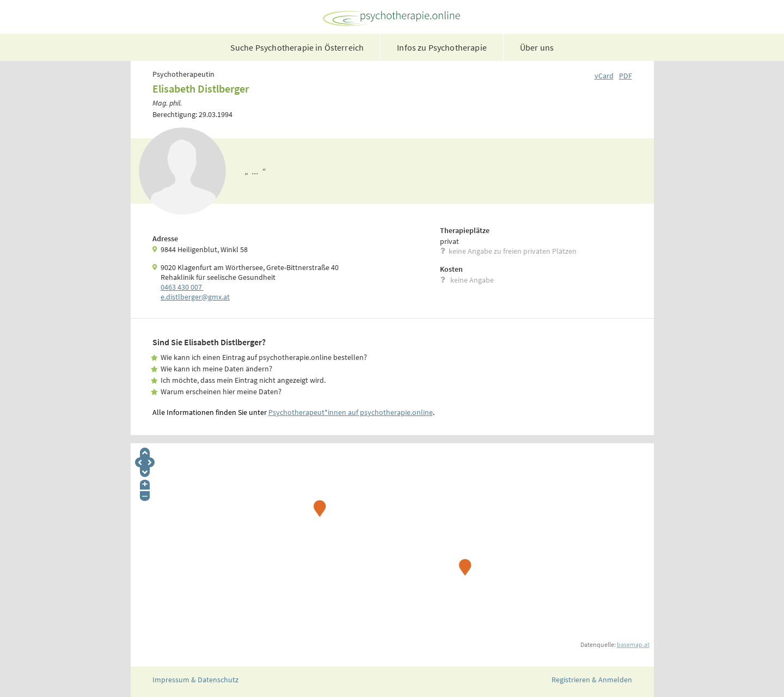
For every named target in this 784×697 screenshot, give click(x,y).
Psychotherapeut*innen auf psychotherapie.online (351, 412)
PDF (626, 76)
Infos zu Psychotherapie (442, 47)
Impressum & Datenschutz (195, 680)
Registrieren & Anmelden (592, 680)
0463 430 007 (182, 287)
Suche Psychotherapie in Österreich (297, 47)
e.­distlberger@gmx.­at (195, 297)
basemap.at (633, 644)
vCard (604, 76)
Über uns (537, 47)
